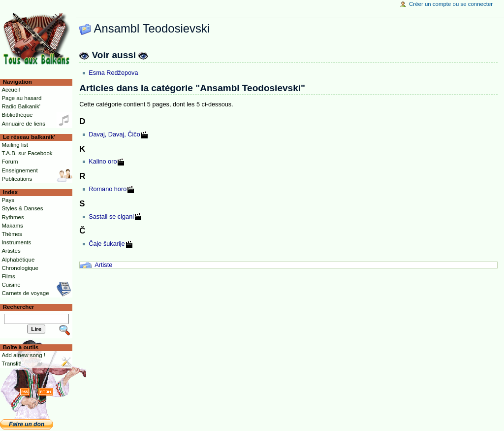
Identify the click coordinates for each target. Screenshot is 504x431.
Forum (10, 162)
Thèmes (12, 234)
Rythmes (13, 217)
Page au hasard (21, 98)
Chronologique (20, 268)
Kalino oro (103, 162)
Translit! (11, 364)
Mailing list (15, 145)
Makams (12, 226)
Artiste (103, 265)
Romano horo (108, 189)
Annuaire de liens (23, 124)
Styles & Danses (22, 208)
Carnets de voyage (25, 293)
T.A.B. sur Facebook (27, 153)
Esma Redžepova (113, 73)
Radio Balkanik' (21, 106)
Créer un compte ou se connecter (451, 4)
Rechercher (19, 307)
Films (8, 276)
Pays (8, 200)
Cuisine (11, 285)
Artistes (11, 251)
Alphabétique (18, 260)
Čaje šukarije (107, 244)
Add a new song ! (23, 355)
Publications (17, 179)
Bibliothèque (17, 115)
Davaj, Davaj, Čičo (114, 134)
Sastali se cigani (111, 217)
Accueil (11, 90)
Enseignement (19, 170)
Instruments (16, 242)
